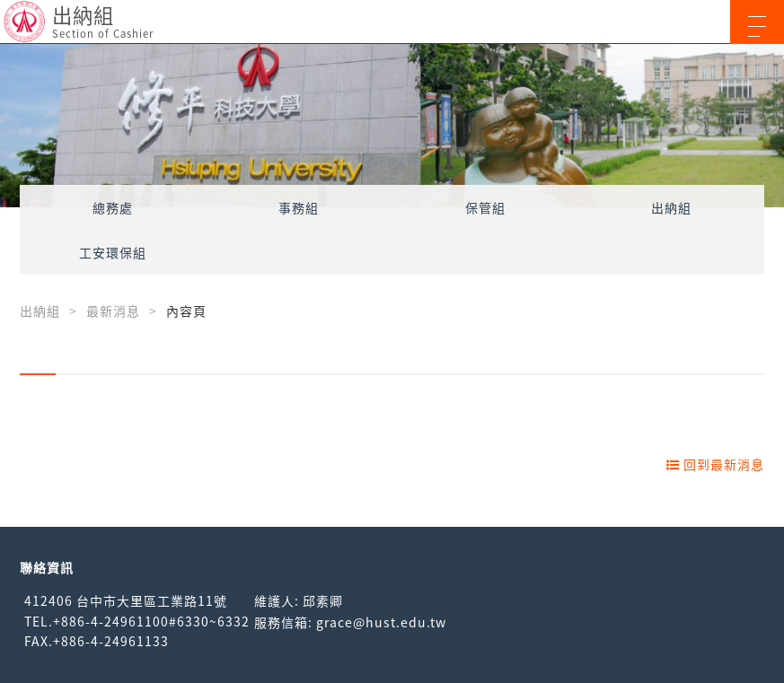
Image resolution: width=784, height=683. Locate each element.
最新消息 (113, 311)
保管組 (485, 207)
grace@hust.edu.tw (381, 622)
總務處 (113, 207)
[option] (392, 126)
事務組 (299, 207)
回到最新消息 (715, 464)
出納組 (671, 207)
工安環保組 (113, 252)
